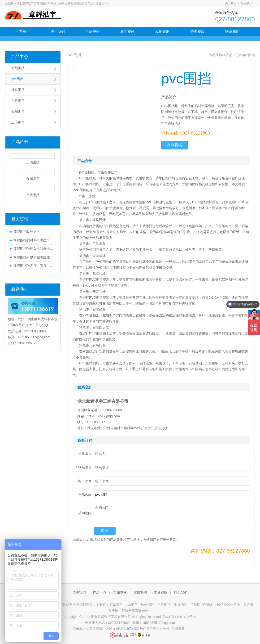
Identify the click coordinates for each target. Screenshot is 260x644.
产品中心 (93, 31)
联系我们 (247, 3)
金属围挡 (18, 112)
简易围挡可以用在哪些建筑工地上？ (33, 257)
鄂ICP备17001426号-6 (179, 617)
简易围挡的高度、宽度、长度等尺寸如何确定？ (33, 266)
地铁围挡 (18, 90)
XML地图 (179, 629)
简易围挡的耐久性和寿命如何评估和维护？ (33, 249)
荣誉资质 (197, 31)
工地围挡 (18, 122)
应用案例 (162, 31)
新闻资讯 (127, 31)
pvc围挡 (17, 79)
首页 (23, 31)
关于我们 (231, 3)
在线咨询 (175, 145)
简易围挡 (18, 68)
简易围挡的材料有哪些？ (32, 240)
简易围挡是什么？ (27, 232)
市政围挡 (18, 101)
